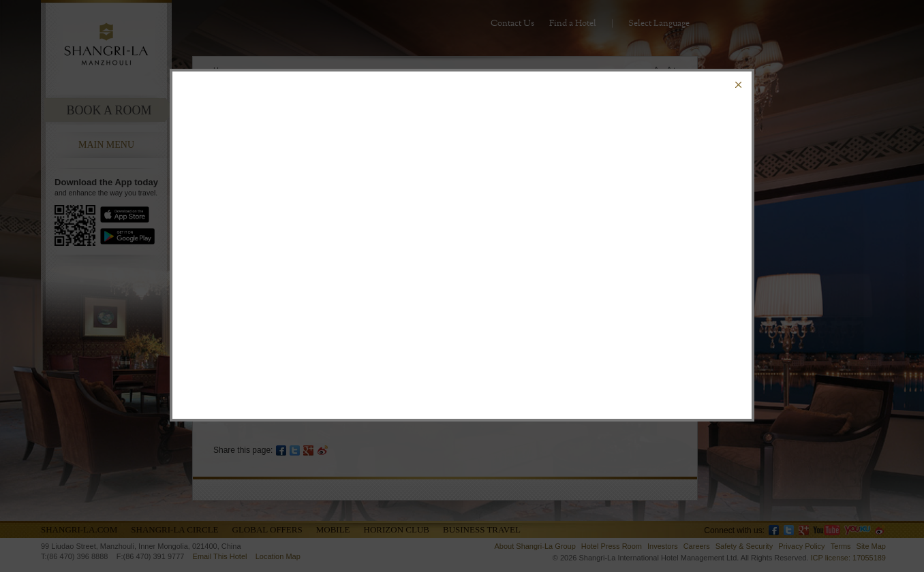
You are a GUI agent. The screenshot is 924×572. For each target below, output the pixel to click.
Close (738, 85)
